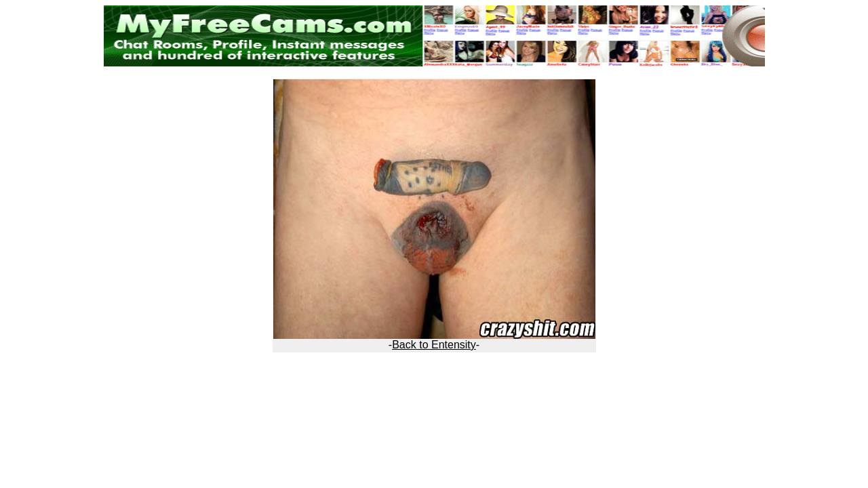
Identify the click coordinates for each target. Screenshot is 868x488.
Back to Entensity (434, 345)
